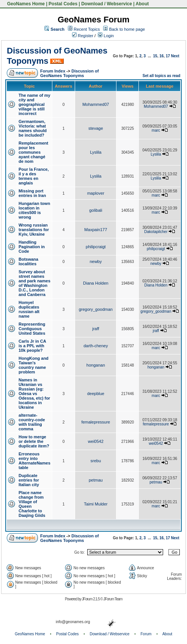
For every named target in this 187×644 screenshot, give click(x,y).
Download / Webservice (107, 4)
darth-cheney (96, 346)
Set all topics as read (162, 76)
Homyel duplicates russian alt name (29, 309)
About (142, 4)
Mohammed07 (96, 104)
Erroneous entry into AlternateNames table (35, 461)
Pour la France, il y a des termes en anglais (34, 176)
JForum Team (113, 599)
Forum (146, 634)
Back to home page (127, 29)
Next (175, 56)
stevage (96, 128)
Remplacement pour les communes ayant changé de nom (33, 152)
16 (161, 56)
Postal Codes (63, 4)
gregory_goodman (96, 309)
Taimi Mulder (96, 504)
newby (96, 261)
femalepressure (96, 422)
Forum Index (53, 71)
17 (168, 56)
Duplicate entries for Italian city (29, 480)
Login (106, 36)
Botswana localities (28, 261)
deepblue (96, 394)
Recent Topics (87, 29)
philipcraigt (96, 247)
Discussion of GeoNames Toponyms (69, 73)
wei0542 (96, 441)
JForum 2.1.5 (91, 599)
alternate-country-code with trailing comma (32, 422)
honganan (96, 365)
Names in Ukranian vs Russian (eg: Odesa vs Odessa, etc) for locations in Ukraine (34, 394)
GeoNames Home (25, 4)
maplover (96, 193)
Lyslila (96, 152)
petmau (96, 480)
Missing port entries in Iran (32, 193)
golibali (96, 210)
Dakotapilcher (156, 232)
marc (156, 130)
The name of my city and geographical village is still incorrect (35, 104)
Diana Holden (96, 283)
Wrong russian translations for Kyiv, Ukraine (34, 230)
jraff (96, 329)
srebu (96, 461)
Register (83, 36)
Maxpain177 (96, 230)
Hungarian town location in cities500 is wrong (34, 210)
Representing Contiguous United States (32, 329)
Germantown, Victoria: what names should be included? (33, 128)
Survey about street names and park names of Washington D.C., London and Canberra (35, 283)
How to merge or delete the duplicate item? (34, 441)
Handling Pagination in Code (32, 247)
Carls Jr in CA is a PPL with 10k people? (32, 346)
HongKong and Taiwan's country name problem (34, 365)
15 (155, 56)
